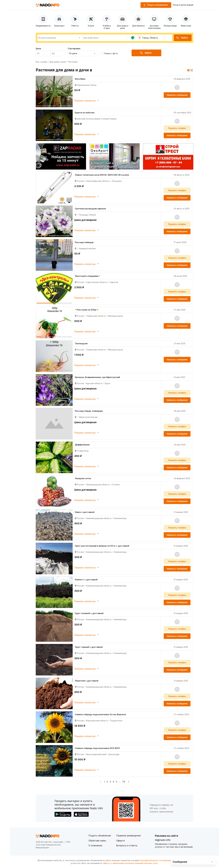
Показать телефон (177, 128)
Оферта (120, 841)
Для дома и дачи (58, 62)
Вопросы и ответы (127, 845)
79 (124, 782)
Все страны (41, 62)
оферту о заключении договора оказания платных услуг (130, 863)
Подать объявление (100, 836)
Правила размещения (128, 836)
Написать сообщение (177, 95)
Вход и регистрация (183, 5)
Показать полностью (87, 100)
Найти (182, 38)
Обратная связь (97, 841)
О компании (95, 845)
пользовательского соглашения (155, 860)
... (120, 782)
